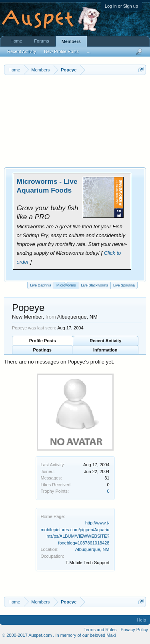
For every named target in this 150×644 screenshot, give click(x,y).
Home (16, 41)
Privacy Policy (134, 630)
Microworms (66, 285)
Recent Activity (105, 341)
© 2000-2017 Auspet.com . (28, 635)
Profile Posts (43, 341)
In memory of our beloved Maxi (85, 635)
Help (141, 620)
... (89, 51)
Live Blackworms (94, 285)
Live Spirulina (124, 285)
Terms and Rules (100, 630)
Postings (42, 350)
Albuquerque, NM (92, 549)
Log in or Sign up (121, 6)
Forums (41, 41)
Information (105, 350)
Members (71, 41)
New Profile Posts (61, 51)
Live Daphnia (41, 285)
